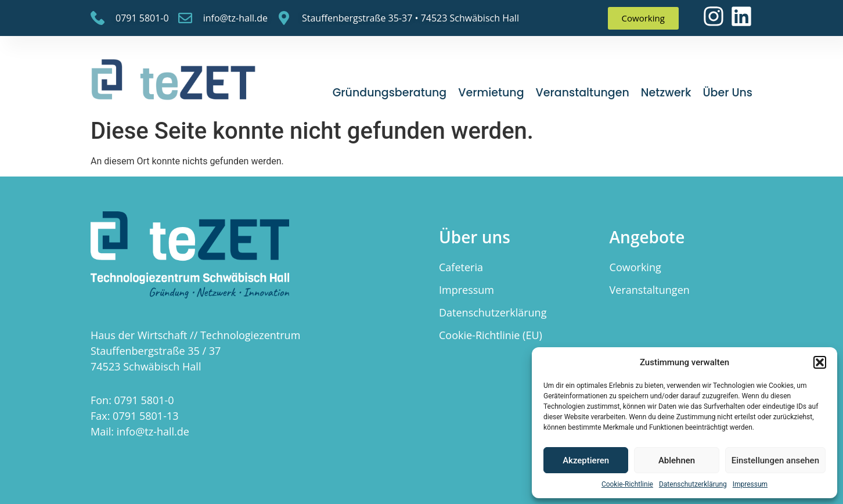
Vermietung (491, 93)
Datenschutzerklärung (693, 484)
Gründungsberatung (390, 93)
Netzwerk (666, 93)
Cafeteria (461, 267)
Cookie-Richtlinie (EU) (491, 335)
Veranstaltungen (583, 93)
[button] (820, 362)
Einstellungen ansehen (775, 460)
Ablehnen (677, 460)
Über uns (727, 93)
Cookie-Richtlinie (627, 484)
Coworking (635, 267)
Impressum (750, 484)
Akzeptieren (586, 460)
